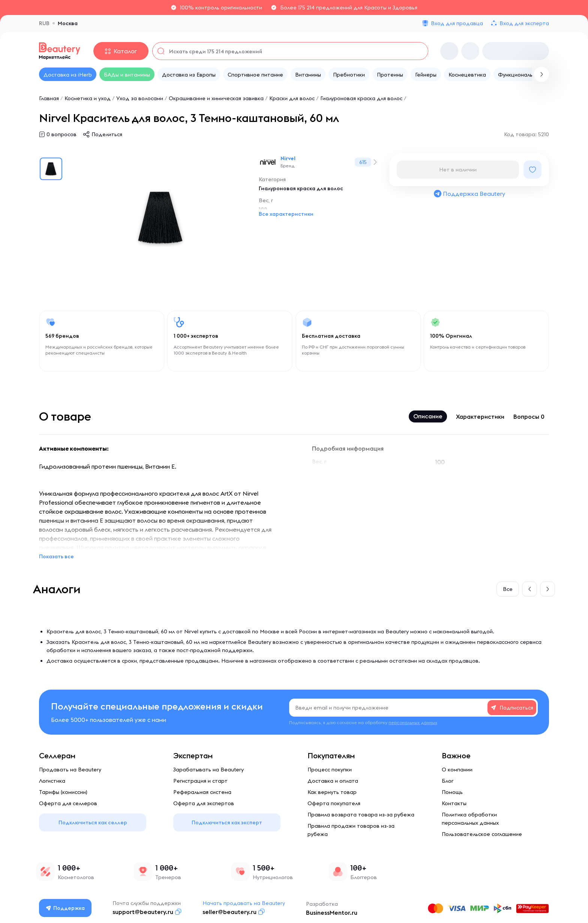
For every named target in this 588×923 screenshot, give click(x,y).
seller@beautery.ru (230, 912)
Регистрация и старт (200, 781)
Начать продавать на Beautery (244, 903)
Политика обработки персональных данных (470, 819)
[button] (529, 589)
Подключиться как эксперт (227, 822)
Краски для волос (292, 98)
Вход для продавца (457, 23)
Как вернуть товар (332, 792)
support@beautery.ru (143, 912)
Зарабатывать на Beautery (208, 770)
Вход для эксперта (524, 23)
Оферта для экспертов (204, 803)
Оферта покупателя (334, 803)
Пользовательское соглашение (482, 834)
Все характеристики (286, 214)
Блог (448, 781)
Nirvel (288, 158)
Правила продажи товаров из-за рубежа (351, 830)
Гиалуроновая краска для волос (361, 98)
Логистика (52, 781)
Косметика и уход (88, 98)
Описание (428, 416)
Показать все (56, 556)
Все (508, 589)
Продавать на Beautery (70, 770)
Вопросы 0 (529, 416)
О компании (457, 770)
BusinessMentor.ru (332, 912)
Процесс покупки (330, 770)
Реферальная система (202, 792)
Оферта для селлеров (68, 803)
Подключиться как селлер (93, 822)
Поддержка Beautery (469, 194)
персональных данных (413, 722)
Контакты (454, 803)
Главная (49, 98)
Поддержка (66, 908)
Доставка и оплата (333, 781)
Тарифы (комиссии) (63, 792)
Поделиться (107, 134)
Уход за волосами (140, 98)
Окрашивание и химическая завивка (216, 98)
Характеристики (480, 416)
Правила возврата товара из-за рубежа (361, 815)
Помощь (452, 792)
